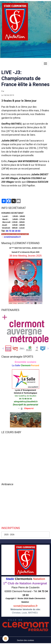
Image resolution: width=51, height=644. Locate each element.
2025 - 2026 (9, 535)
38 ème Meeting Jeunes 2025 (26, 256)
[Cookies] (6, 638)
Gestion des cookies (26, 640)
